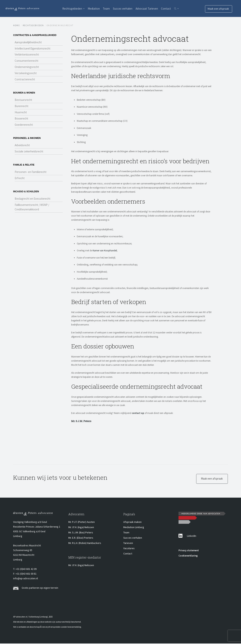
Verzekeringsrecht (27, 74)
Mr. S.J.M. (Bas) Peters (81, 533)
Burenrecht (22, 108)
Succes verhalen (123, 8)
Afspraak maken (132, 522)
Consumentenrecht (27, 62)
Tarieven (128, 544)
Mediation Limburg (134, 528)
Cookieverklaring (188, 556)
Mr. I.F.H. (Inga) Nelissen (81, 528)
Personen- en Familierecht (32, 175)
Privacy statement (189, 551)
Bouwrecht (22, 121)
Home (17, 25)
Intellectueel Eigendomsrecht (34, 49)
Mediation (90, 8)
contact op (138, 413)
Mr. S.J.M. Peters (81, 421)
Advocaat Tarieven (150, 8)
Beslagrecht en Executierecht (34, 202)
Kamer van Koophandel (105, 251)
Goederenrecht (24, 127)
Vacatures (129, 549)
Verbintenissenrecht (28, 55)
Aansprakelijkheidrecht (30, 42)
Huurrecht (21, 114)
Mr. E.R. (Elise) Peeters (81, 538)
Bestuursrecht (24, 101)
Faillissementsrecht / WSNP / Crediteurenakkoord (34, 211)
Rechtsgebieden (65, 8)
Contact (171, 8)
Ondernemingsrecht (28, 68)
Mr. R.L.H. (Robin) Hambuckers (85, 544)
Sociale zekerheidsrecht (30, 154)
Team (104, 8)
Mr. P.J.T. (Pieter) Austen (82, 522)
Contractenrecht (26, 81)
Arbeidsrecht (23, 148)
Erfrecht (20, 181)
